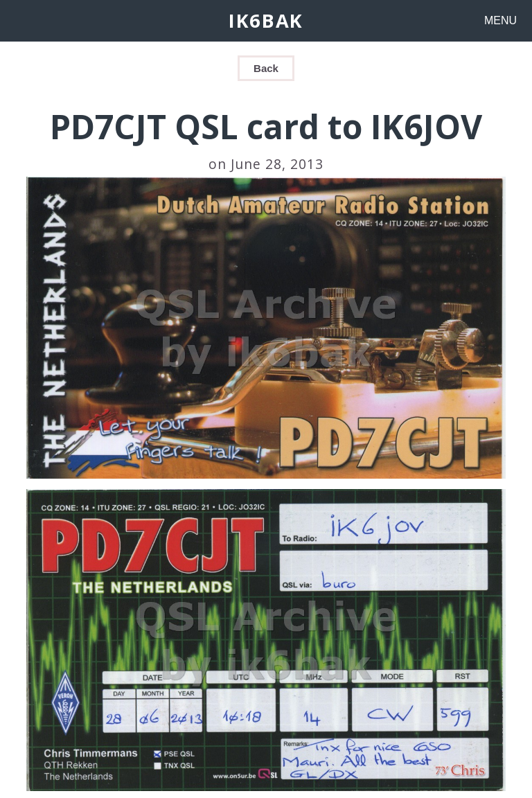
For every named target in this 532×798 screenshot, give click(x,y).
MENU (500, 20)
